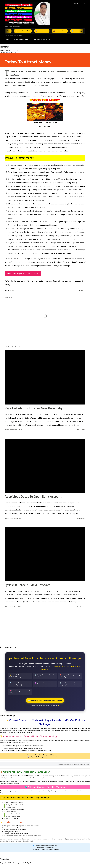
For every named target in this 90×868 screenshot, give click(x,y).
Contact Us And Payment (21, 39)
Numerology (79, 31)
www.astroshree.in (57, 757)
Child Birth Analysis (25, 31)
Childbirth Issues (10, 807)
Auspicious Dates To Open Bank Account (33, 496)
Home (6, 39)
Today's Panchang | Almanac (41, 39)
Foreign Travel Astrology (13, 816)
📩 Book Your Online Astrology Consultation (45, 700)
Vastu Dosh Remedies (12, 818)
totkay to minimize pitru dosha (48, 253)
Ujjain (20, 841)
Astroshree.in (7, 776)
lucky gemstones (75, 776)
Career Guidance (62, 31)
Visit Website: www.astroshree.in (46, 848)
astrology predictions (20, 839)
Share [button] (81, 291)
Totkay (12, 291)
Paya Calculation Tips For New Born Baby (34, 408)
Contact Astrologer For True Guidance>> (23, 273)
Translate (12, 52)
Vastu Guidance (44, 31)
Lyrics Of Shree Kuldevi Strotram (27, 585)
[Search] (77, 3)
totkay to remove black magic (45, 246)
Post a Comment (16, 430)
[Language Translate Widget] (9, 50)
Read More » (81, 430)
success (61, 147)
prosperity (42, 190)
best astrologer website (18, 863)
